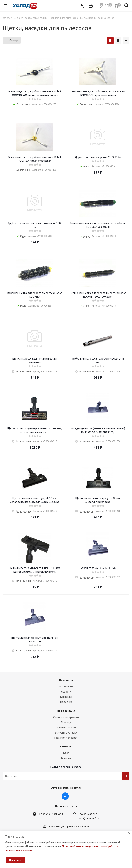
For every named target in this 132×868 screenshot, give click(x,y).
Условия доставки (66, 733)
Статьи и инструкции (66, 717)
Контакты (66, 697)
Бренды (66, 758)
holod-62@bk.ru (89, 814)
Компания (66, 680)
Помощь (66, 722)
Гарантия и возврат (66, 738)
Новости (66, 692)
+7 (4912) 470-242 (51, 814)
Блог (66, 753)
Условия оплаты (66, 727)
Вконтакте (65, 796)
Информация (66, 711)
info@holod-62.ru (89, 818)
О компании (66, 687)
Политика (66, 702)
